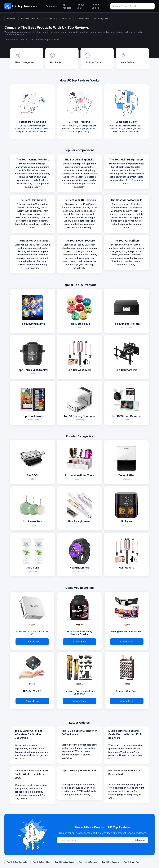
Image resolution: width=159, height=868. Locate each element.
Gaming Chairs (50, 18)
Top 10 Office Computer (17, 862)
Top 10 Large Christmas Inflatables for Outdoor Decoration (28, 734)
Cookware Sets (82, 18)
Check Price (32, 641)
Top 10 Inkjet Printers (88, 862)
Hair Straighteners (102, 18)
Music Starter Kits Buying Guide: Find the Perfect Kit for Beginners (126, 734)
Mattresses (12, 18)
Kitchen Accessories (30, 18)
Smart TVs (66, 18)
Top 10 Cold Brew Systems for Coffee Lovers (79, 733)
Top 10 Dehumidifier (41, 862)
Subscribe (140, 840)
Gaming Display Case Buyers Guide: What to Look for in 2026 (32, 774)
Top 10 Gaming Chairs (64, 862)
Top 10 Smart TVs (131, 862)
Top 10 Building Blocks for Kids (79, 771)
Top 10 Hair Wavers (110, 862)
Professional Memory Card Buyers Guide (124, 772)
